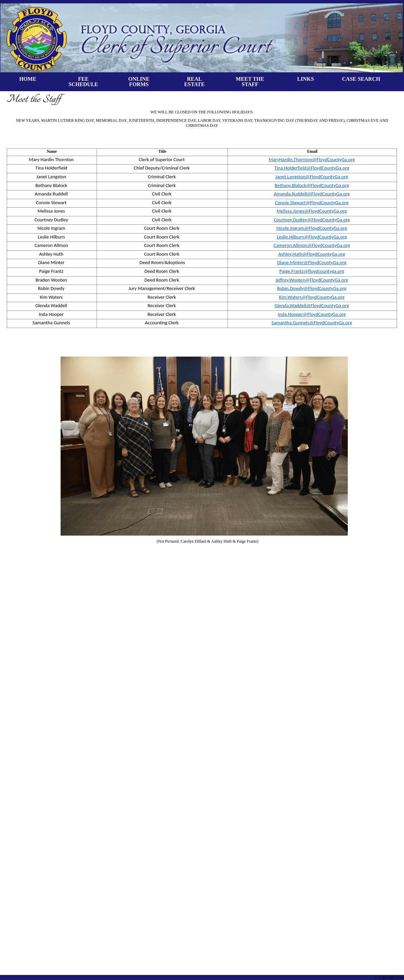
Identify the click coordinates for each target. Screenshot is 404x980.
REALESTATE (194, 82)
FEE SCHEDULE (83, 82)
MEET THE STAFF (250, 82)
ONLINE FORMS (139, 82)
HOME (28, 79)
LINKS (306, 79)
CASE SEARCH (361, 79)
